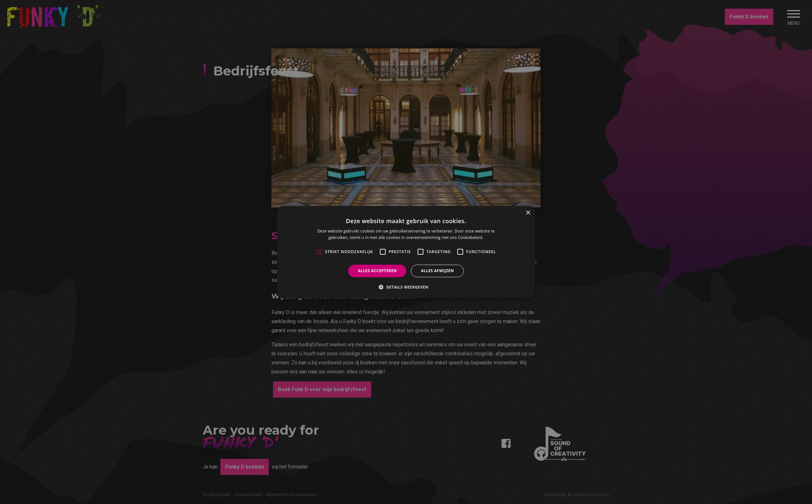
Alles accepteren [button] (377, 271)
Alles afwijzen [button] (437, 271)
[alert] (406, 252)
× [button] (528, 213)
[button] (406, 287)
